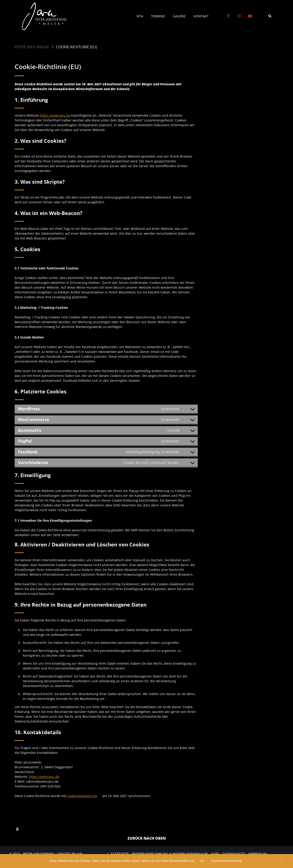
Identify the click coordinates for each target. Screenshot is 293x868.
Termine (158, 16)
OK (202, 861)
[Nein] (287, 861)
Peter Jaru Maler (32, 47)
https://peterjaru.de (55, 115)
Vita (140, 16)
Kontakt (201, 16)
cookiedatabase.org (82, 796)
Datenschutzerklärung (226, 861)
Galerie (179, 16)
